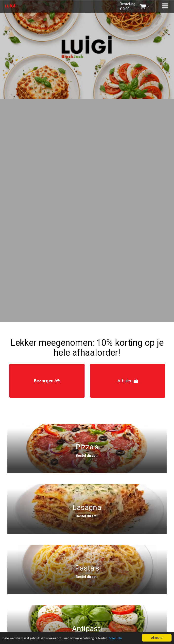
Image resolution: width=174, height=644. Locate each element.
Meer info (118, 639)
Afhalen (128, 381)
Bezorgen (47, 381)
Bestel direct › (87, 456)
